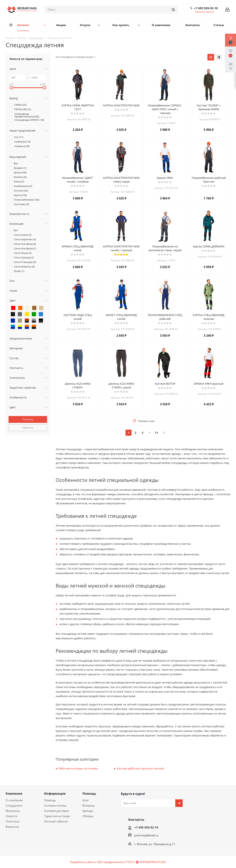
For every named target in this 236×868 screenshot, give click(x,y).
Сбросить (28, 428)
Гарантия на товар (57, 816)
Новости (12, 816)
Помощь (50, 800)
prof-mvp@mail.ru (146, 835)
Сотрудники (14, 805)
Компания (14, 794)
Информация (55, 794)
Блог (86, 800)
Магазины (13, 811)
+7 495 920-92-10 (206, 8)
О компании (14, 800)
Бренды (88, 811)
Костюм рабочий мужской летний (140, 768)
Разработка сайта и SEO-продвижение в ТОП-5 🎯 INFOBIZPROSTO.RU (118, 862)
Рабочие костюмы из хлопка (78, 768)
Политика (12, 821)
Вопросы (89, 805)
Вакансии (12, 827)
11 (157, 433)
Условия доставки (57, 811)
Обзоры (88, 816)
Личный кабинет (56, 821)
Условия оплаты (55, 805)
